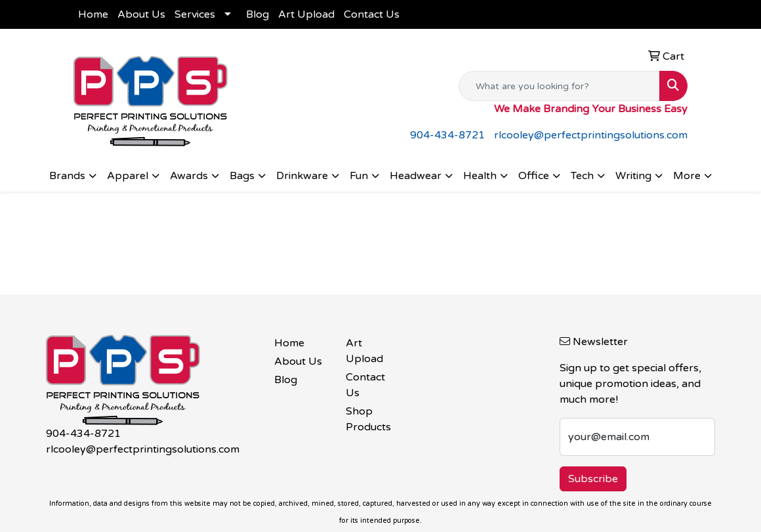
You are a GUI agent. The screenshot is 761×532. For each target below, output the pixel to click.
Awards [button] (189, 176)
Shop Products (368, 419)
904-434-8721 (447, 135)
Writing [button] (633, 176)
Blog (257, 14)
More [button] (687, 176)
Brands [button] (67, 176)
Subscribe (593, 479)
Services (195, 14)
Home (93, 14)
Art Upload (306, 14)
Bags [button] (242, 176)
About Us (141, 14)
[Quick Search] (559, 86)
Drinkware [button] (302, 176)
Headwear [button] (416, 176)
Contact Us (372, 14)
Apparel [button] (128, 176)
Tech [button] (582, 176)
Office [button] (534, 176)
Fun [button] (359, 176)
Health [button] (480, 176)
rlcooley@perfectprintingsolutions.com (591, 135)
